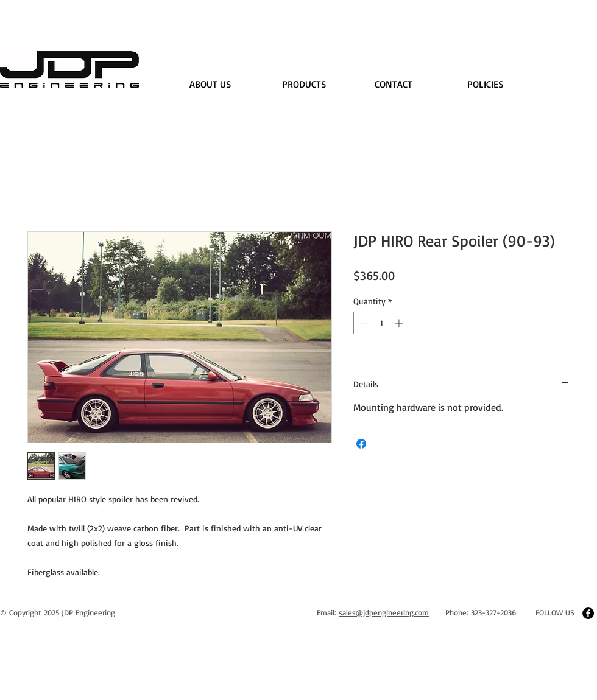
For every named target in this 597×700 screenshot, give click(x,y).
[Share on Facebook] (361, 444)
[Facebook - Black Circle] (588, 613)
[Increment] (400, 323)
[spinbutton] (381, 323)
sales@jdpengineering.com (384, 612)
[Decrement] (363, 323)
